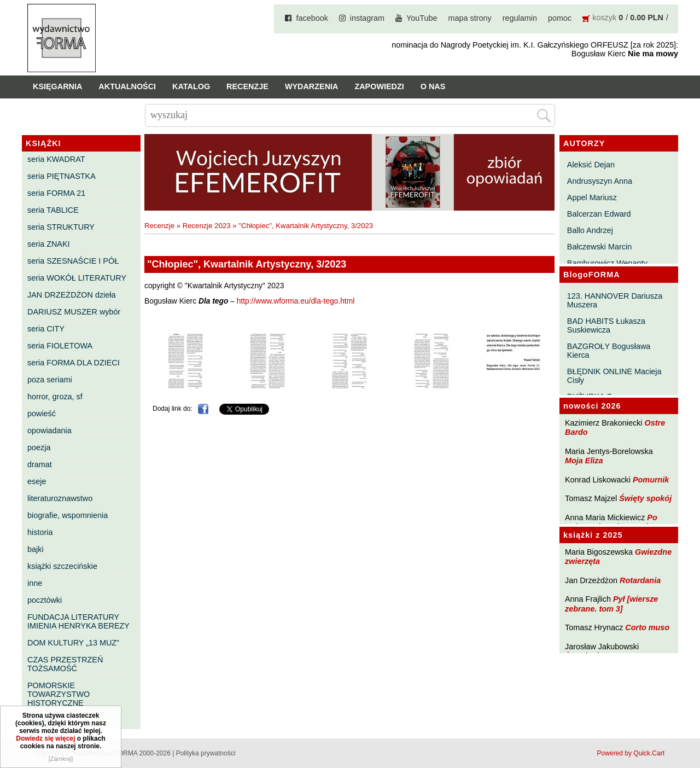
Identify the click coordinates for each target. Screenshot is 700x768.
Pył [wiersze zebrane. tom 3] (611, 604)
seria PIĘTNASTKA (62, 176)
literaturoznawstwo (60, 498)
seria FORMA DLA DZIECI (74, 363)
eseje (37, 481)
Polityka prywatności (206, 753)
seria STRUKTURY (61, 227)
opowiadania (49, 430)
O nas (433, 86)
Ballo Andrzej (590, 230)
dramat (40, 464)
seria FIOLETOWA (60, 346)
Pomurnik (651, 480)
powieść (42, 414)
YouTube (422, 18)
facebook (312, 18)
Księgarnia (57, 86)
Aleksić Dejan (591, 165)
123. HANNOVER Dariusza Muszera (615, 300)
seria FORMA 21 (56, 193)
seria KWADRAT (56, 159)
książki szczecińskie (62, 566)
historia (40, 532)
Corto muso (647, 627)
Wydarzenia (312, 86)
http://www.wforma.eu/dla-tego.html (296, 301)
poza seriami (50, 380)
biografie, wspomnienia (68, 515)
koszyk (604, 18)
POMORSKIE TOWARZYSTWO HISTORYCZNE (59, 694)
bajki (36, 549)
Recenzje (247, 86)
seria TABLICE (53, 210)
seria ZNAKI (49, 244)
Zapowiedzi (379, 86)
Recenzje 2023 (207, 226)
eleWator (43, 720)
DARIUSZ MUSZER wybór (74, 312)
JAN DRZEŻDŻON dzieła (72, 295)
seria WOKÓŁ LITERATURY (77, 278)
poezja (39, 447)
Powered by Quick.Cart (631, 753)
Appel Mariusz (592, 197)
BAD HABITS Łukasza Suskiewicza (606, 325)
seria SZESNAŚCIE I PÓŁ (73, 261)
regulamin (520, 18)
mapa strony (470, 18)
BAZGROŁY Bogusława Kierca (609, 351)
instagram (367, 18)
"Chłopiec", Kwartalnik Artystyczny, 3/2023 (306, 226)
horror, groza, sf (55, 397)
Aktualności (127, 86)
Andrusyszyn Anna (600, 181)
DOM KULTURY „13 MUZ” (73, 643)
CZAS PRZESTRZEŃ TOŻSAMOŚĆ (65, 664)
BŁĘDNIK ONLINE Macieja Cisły (614, 376)
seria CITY (46, 329)
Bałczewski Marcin (599, 247)
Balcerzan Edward (599, 214)
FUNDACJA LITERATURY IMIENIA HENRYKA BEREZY (78, 621)
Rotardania (640, 580)
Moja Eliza (584, 461)
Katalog (191, 86)
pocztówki (45, 600)
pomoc (560, 18)
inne (35, 583)
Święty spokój (645, 498)
